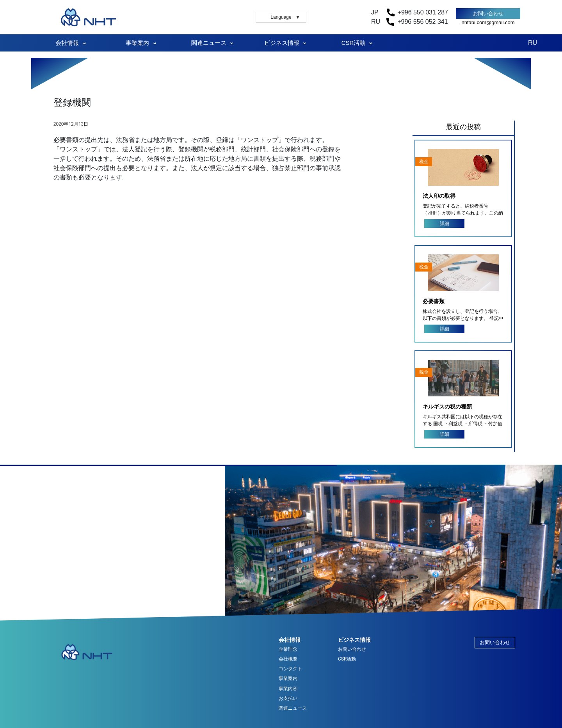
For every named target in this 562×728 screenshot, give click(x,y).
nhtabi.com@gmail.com (488, 22)
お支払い (288, 699)
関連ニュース (209, 43)
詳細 (445, 224)
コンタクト (290, 669)
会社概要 (288, 659)
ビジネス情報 (282, 43)
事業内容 (288, 689)
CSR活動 (354, 43)
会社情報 (67, 43)
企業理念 (288, 649)
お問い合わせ (488, 13)
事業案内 (137, 43)
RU (533, 43)
